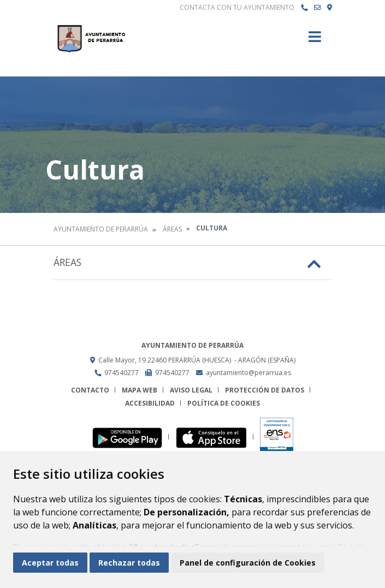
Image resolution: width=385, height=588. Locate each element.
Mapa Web (140, 390)
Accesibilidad (150, 403)
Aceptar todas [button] (50, 563)
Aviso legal (191, 390)
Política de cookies (224, 403)
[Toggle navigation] (315, 40)
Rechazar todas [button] (129, 563)
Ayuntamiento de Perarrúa (101, 229)
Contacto (90, 390)
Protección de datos (265, 390)
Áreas (172, 229)
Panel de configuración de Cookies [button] (248, 563)
